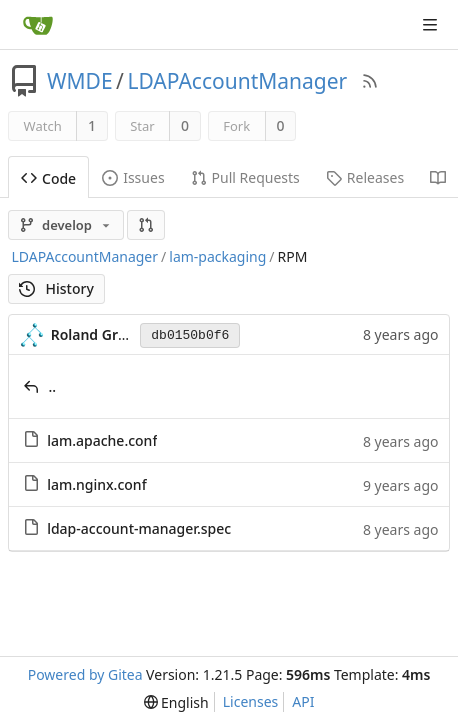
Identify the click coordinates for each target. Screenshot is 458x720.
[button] (146, 225)
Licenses (251, 701)
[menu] (176, 702)
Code (48, 178)
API (303, 701)
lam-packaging (217, 256)
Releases (365, 177)
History (56, 288)
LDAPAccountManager (237, 81)
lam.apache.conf (102, 440)
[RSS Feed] (370, 81)
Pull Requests (245, 177)
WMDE (80, 81)
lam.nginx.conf (96, 484)
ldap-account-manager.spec (139, 528)
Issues (133, 177)
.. (53, 386)
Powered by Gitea (85, 674)
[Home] (38, 25)
